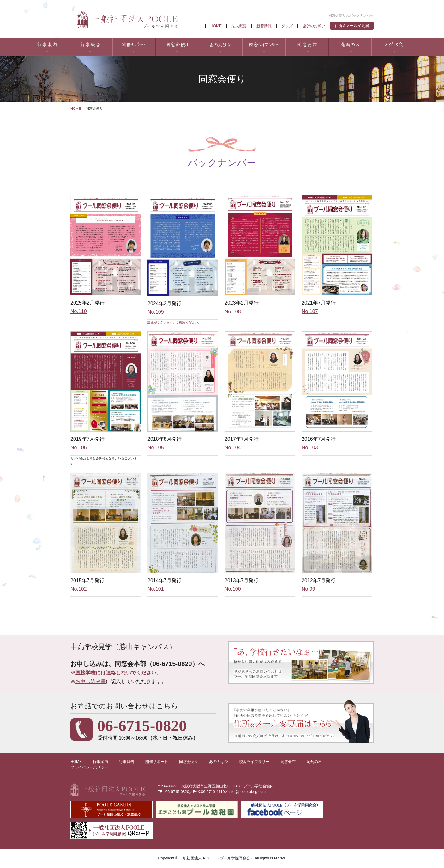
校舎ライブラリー (264, 47)
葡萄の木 (350, 47)
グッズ (287, 26)
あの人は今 (220, 47)
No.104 (233, 448)
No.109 (156, 312)
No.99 (308, 589)
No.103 (310, 448)
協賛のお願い (314, 26)
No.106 (79, 448)
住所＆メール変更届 (352, 26)
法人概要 (239, 26)
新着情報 (264, 26)
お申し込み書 (91, 681)
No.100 (233, 589)
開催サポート (134, 47)
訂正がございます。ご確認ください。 (174, 322)
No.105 (156, 448)
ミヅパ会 (393, 47)
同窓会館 (307, 47)
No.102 (79, 589)
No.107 (310, 311)
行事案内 (47, 47)
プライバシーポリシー (89, 767)
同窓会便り (177, 47)
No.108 (233, 312)
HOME (216, 26)
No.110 (79, 311)
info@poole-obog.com (247, 792)
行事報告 (90, 47)
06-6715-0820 (177, 792)
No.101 (156, 589)
